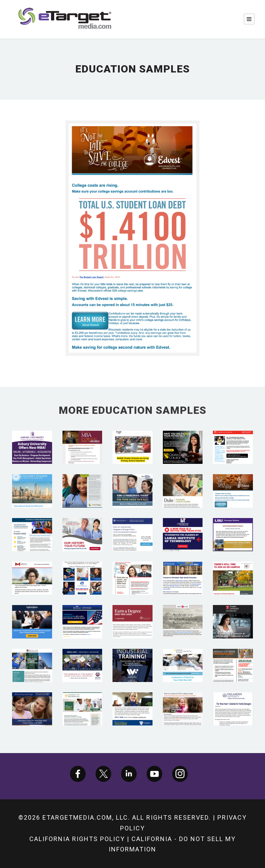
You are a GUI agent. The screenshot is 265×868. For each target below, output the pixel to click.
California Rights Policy (77, 839)
